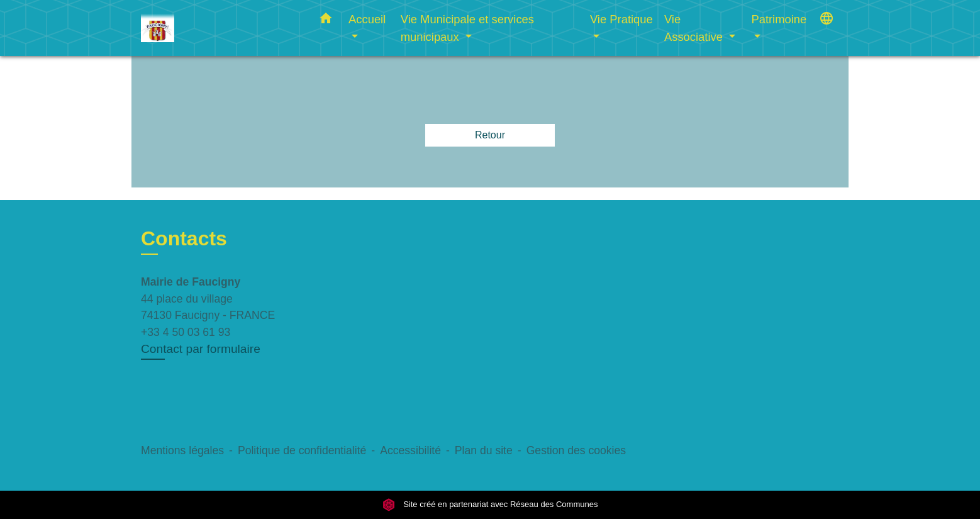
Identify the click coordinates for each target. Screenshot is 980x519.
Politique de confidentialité (302, 450)
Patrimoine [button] (779, 19)
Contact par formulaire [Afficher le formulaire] (201, 349)
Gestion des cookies (576, 450)
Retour (490, 135)
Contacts (184, 238)
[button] (326, 21)
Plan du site (484, 450)
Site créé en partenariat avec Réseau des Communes (490, 505)
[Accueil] (220, 28)
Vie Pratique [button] (621, 19)
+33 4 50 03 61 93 (186, 332)
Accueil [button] (367, 19)
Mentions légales (182, 450)
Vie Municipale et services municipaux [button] (467, 28)
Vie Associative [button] (695, 28)
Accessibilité (410, 450)
